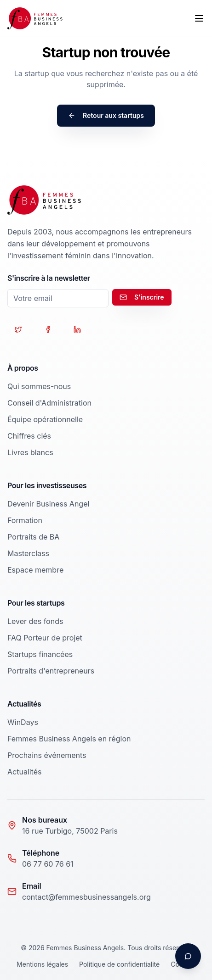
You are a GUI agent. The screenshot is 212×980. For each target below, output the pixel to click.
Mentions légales (42, 964)
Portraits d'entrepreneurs (51, 671)
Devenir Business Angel (48, 504)
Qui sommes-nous (39, 386)
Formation (25, 520)
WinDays (23, 722)
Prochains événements (47, 755)
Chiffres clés (29, 436)
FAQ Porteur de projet (45, 638)
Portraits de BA (33, 537)
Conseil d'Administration (49, 403)
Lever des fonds (35, 621)
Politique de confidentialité (119, 964)
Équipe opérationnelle (45, 419)
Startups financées (40, 654)
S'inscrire (142, 297)
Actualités (24, 772)
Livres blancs (30, 452)
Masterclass (28, 553)
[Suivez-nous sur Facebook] (48, 329)
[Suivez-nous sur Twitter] (18, 329)
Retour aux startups (106, 115)
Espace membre (35, 570)
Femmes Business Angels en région (69, 739)
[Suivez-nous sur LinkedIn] (77, 329)
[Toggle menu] (199, 18)
